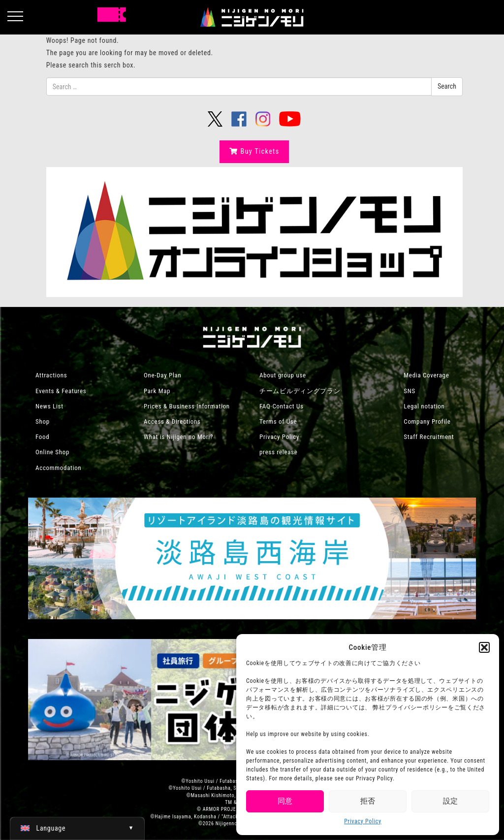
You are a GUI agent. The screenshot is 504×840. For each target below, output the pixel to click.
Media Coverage (426, 375)
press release (279, 452)
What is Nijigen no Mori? (178, 437)
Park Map (157, 391)
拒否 (368, 801)
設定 (450, 801)
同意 (285, 801)
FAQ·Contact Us (282, 406)
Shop (43, 421)
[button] (484, 647)
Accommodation (59, 468)
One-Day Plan (163, 375)
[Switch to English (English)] (77, 828)
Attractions (51, 375)
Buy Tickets (254, 151)
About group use (283, 375)
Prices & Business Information (187, 406)
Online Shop (52, 452)
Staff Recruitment (429, 437)
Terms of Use (278, 421)
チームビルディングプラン (300, 391)
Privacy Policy (363, 821)
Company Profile (427, 421)
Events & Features (61, 391)
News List (49, 406)
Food (42, 437)
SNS (409, 391)
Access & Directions (172, 421)
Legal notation (424, 406)
